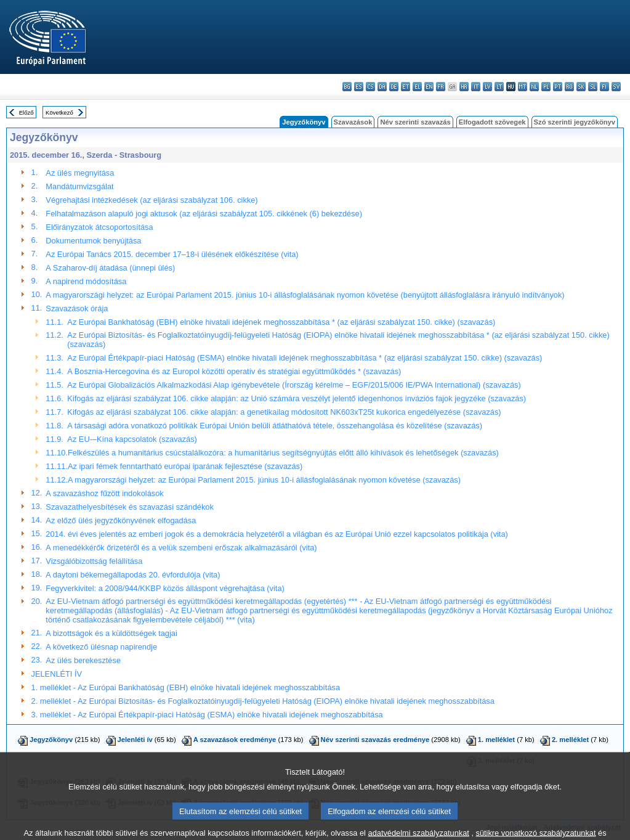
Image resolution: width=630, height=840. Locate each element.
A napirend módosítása (86, 281)
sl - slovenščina (593, 87)
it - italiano (476, 87)
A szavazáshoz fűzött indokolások (104, 493)
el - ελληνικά (417, 87)
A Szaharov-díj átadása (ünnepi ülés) (110, 268)
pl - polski (546, 87)
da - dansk (382, 87)
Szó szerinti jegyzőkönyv (575, 122)
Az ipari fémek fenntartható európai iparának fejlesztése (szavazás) (185, 466)
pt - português (558, 87)
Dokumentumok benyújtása (93, 241)
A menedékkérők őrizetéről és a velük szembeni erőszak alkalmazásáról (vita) (181, 548)
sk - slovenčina (581, 87)
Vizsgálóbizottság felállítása (94, 561)
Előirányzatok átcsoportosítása (99, 227)
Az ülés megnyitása (80, 173)
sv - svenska (616, 87)
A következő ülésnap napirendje (101, 647)
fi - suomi (604, 87)
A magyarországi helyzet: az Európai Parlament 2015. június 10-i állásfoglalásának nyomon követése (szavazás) (264, 480)
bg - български (347, 87)
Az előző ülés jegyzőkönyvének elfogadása (121, 520)
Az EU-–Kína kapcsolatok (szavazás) (132, 439)
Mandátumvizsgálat (79, 186)
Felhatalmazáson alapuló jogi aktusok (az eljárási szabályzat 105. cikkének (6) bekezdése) (204, 214)
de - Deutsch (394, 87)
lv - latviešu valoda (487, 87)
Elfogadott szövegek (492, 122)
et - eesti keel (406, 87)
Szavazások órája (77, 308)
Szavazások (353, 122)
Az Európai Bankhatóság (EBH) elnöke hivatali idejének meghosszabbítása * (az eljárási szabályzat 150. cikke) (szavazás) (281, 322)
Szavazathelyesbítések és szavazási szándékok (129, 507)
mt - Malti (523, 87)
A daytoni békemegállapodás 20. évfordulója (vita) (133, 575)
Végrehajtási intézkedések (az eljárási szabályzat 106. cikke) (151, 200)
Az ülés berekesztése (83, 660)
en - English (429, 87)
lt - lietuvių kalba (499, 87)
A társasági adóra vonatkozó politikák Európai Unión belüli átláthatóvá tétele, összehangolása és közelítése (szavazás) (275, 426)
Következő (59, 112)
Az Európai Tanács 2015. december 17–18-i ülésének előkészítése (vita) (172, 254)
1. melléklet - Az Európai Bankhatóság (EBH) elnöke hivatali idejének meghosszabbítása (186, 687)
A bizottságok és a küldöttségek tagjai (111, 633)
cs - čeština (370, 87)
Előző (26, 112)
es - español (359, 87)
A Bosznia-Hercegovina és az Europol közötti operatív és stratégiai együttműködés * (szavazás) (234, 371)
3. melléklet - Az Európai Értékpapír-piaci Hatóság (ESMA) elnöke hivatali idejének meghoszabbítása (207, 715)
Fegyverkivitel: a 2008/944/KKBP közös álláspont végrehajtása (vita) (165, 588)
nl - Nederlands (534, 87)
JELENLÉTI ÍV (57, 674)
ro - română (569, 87)
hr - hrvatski (464, 87)
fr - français (441, 87)
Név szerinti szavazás (415, 122)
